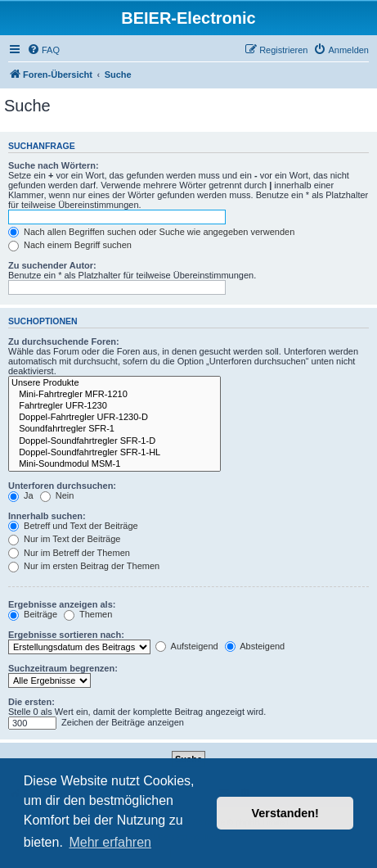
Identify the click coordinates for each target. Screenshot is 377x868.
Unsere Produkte (114, 383)
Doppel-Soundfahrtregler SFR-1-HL (114, 453)
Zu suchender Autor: (52, 265)
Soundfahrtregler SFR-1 (114, 429)
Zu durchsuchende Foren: (64, 341)
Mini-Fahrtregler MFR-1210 (114, 395)
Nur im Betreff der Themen (69, 553)
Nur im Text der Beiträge (64, 539)
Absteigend (255, 646)
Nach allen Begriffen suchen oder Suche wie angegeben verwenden (151, 232)
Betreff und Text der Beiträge (73, 526)
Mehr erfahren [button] (110, 842)
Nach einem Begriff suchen (70, 245)
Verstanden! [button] (285, 813)
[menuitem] (43, 50)
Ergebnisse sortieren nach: (66, 635)
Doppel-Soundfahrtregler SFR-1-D (114, 441)
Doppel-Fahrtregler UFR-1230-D (114, 418)
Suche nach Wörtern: (54, 165)
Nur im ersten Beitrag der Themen (84, 566)
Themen (88, 614)
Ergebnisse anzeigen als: (62, 604)
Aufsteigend (187, 646)
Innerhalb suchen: (47, 516)
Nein (57, 495)
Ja (21, 495)
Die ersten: (31, 702)
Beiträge (33, 614)
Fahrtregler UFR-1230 (114, 406)
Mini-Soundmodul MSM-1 (114, 464)
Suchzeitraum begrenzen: (63, 668)
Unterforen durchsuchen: (62, 486)
